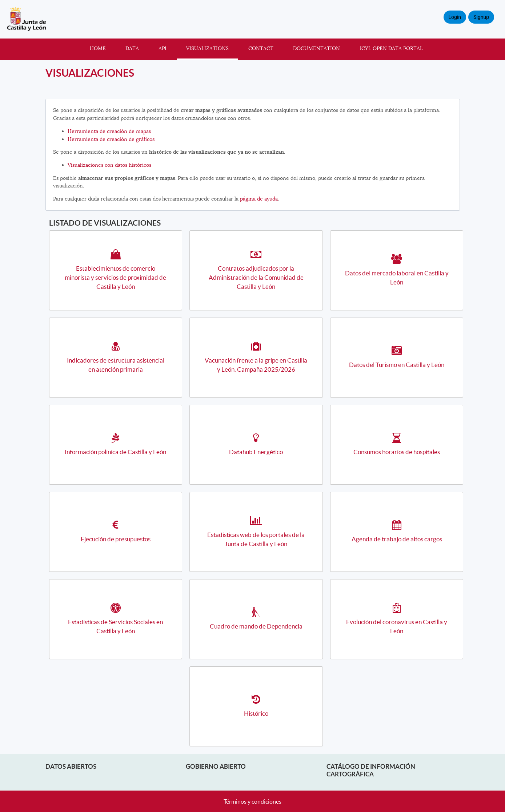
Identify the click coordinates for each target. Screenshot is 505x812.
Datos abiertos (71, 766)
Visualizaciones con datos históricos (109, 165)
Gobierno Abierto (216, 766)
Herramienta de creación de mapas (109, 131)
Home (98, 48)
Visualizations (207, 48)
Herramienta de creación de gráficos (111, 139)
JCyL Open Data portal (391, 48)
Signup (481, 17)
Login (455, 17)
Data (132, 48)
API (163, 48)
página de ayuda (259, 199)
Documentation (316, 48)
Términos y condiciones (252, 801)
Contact (261, 48)
